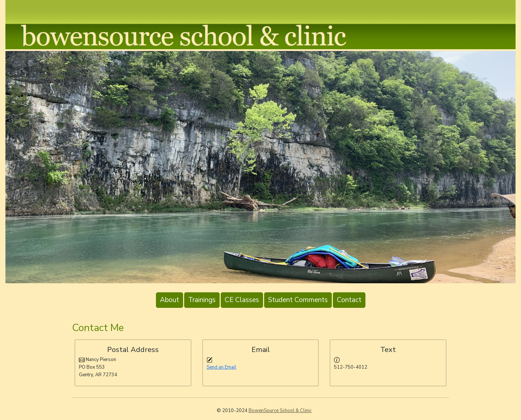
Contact (349, 300)
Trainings (202, 300)
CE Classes (242, 300)
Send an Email (221, 367)
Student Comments (298, 300)
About (170, 300)
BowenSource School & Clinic (280, 411)
